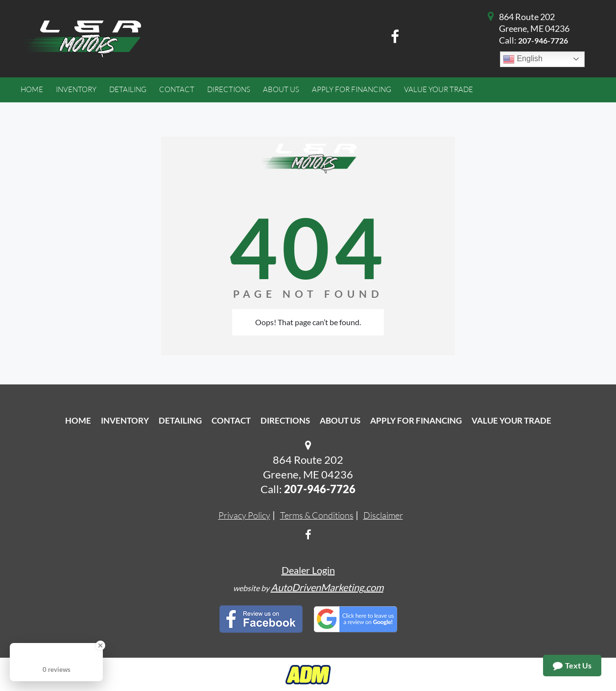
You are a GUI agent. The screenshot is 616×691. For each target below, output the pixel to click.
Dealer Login (308, 570)
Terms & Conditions (317, 515)
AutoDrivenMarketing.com (327, 587)
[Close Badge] (100, 645)
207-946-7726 (543, 40)
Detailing (180, 420)
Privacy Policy (244, 515)
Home (78, 420)
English (523, 59)
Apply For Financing (416, 420)
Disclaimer (383, 515)
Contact (231, 420)
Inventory (125, 420)
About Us (340, 420)
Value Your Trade (511, 420)
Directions (285, 420)
